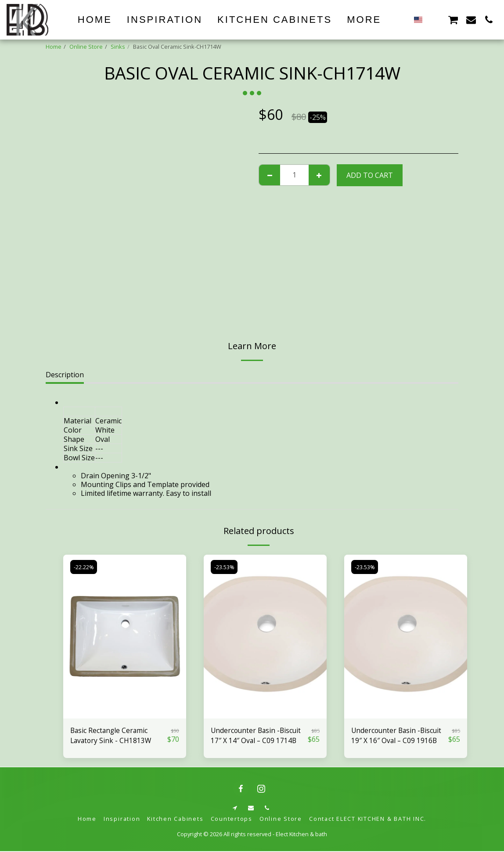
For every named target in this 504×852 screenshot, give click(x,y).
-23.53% (224, 567)
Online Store (86, 47)
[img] (125, 637)
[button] (435, 20)
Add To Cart (370, 175)
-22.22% (84, 567)
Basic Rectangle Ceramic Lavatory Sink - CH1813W (112, 736)
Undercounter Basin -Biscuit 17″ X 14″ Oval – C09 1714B (257, 736)
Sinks (118, 47)
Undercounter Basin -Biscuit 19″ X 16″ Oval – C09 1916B (398, 736)
